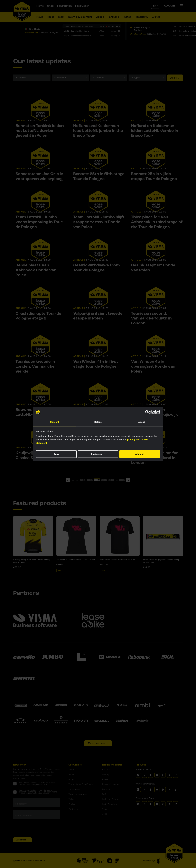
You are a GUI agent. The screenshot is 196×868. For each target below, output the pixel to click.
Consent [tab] (54, 422)
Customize (98, 454)
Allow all (140, 454)
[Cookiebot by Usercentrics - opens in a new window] (147, 412)
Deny (56, 454)
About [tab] (142, 422)
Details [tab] (98, 422)
